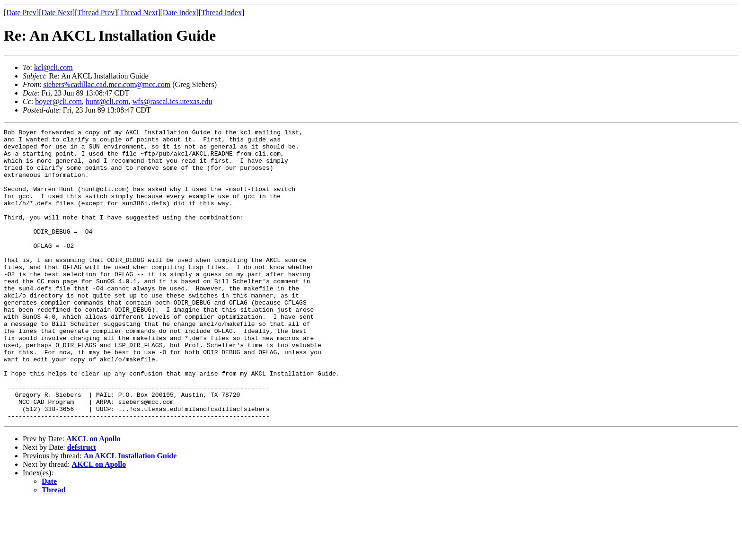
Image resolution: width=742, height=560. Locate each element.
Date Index (180, 13)
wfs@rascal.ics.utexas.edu (172, 101)
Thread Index (221, 13)
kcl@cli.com (53, 67)
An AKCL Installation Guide (130, 514)
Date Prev (21, 13)
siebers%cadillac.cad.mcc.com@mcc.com (107, 84)
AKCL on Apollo (93, 497)
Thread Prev (96, 13)
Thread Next (139, 13)
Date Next (57, 13)
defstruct (82, 505)
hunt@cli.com (107, 101)
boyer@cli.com (58, 101)
